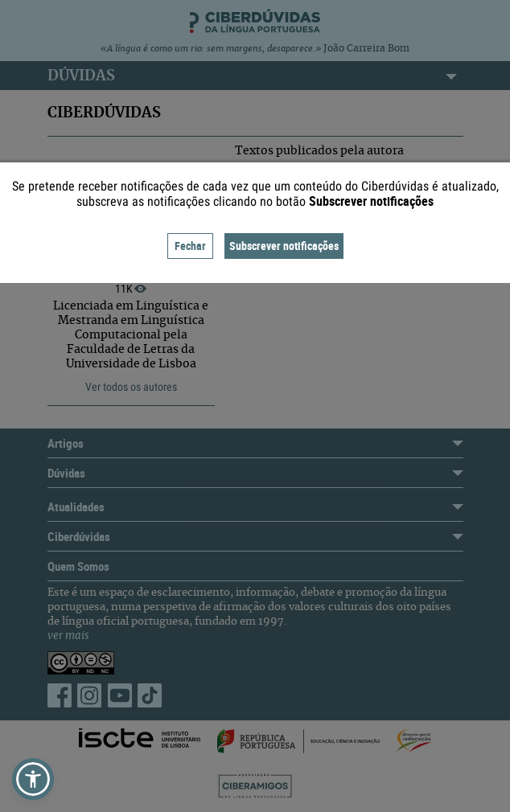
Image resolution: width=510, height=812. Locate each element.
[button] (33, 779)
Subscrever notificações (284, 246)
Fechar (190, 246)
